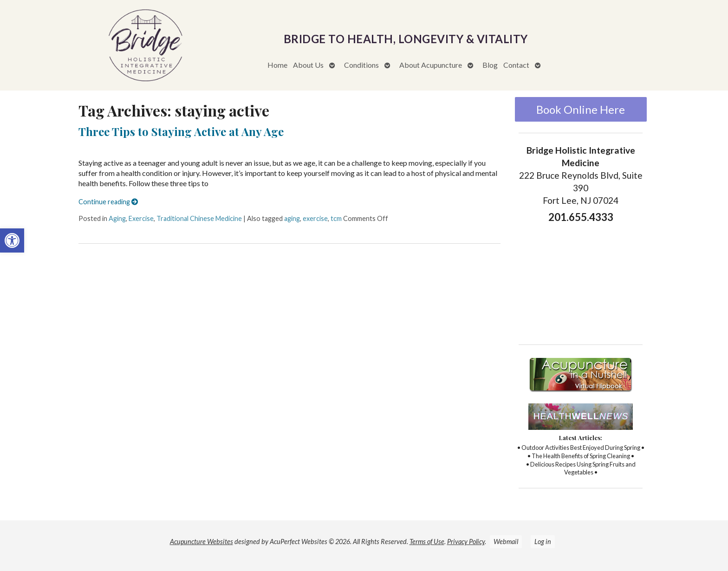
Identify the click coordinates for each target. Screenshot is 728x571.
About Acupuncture (431, 65)
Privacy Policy (466, 542)
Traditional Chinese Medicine (199, 218)
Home (277, 65)
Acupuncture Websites (201, 542)
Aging (117, 218)
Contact (516, 65)
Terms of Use (427, 542)
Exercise (141, 218)
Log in (543, 542)
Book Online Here (581, 109)
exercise (315, 218)
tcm (336, 218)
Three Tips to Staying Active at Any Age (181, 131)
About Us (308, 65)
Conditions (361, 65)
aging (292, 218)
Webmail (506, 542)
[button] (12, 240)
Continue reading (108, 202)
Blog (490, 65)
